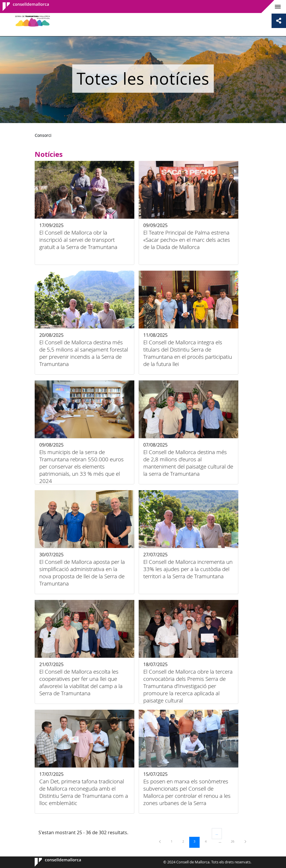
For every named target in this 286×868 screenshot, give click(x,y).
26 (235, 841)
